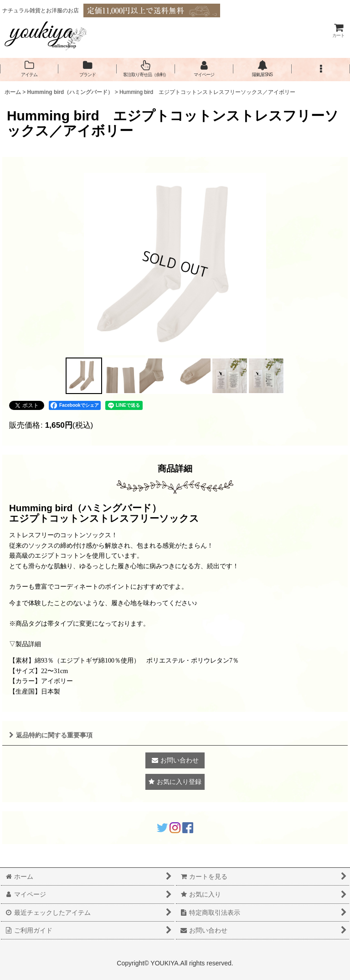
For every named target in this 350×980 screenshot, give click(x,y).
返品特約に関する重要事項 (51, 735)
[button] (321, 69)
